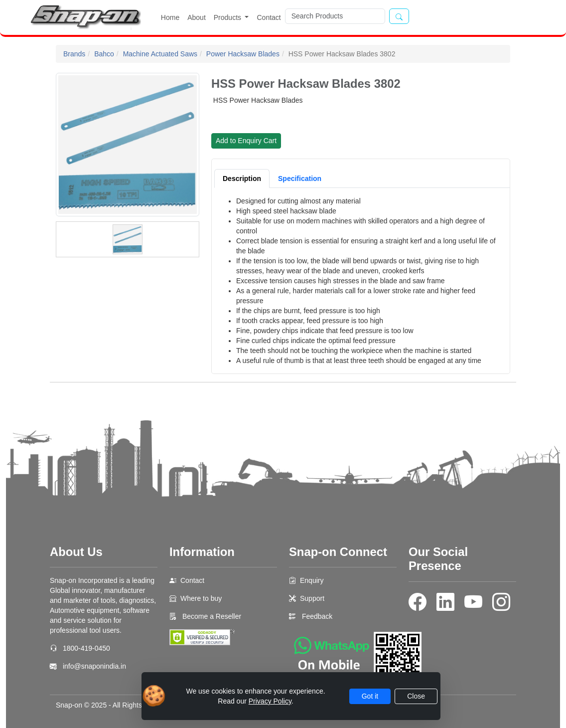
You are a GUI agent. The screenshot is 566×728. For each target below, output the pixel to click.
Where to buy (201, 598)
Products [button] (228, 17)
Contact (269, 17)
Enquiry (312, 580)
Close (416, 696)
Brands (74, 54)
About (197, 17)
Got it (370, 696)
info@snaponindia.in (94, 666)
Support (312, 598)
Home (170, 17)
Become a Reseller (211, 616)
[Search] (335, 16)
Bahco (104, 54)
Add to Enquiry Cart (246, 141)
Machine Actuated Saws (160, 54)
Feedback (317, 616)
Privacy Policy (270, 701)
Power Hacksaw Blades (243, 54)
